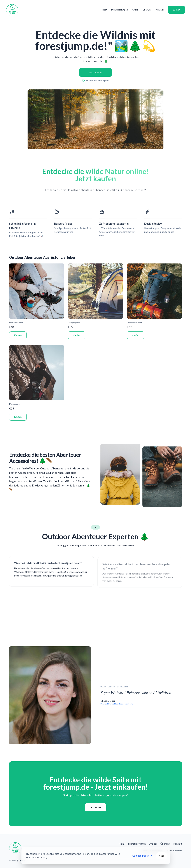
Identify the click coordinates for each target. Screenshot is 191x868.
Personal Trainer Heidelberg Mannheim (117, 704)
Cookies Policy (143, 856)
